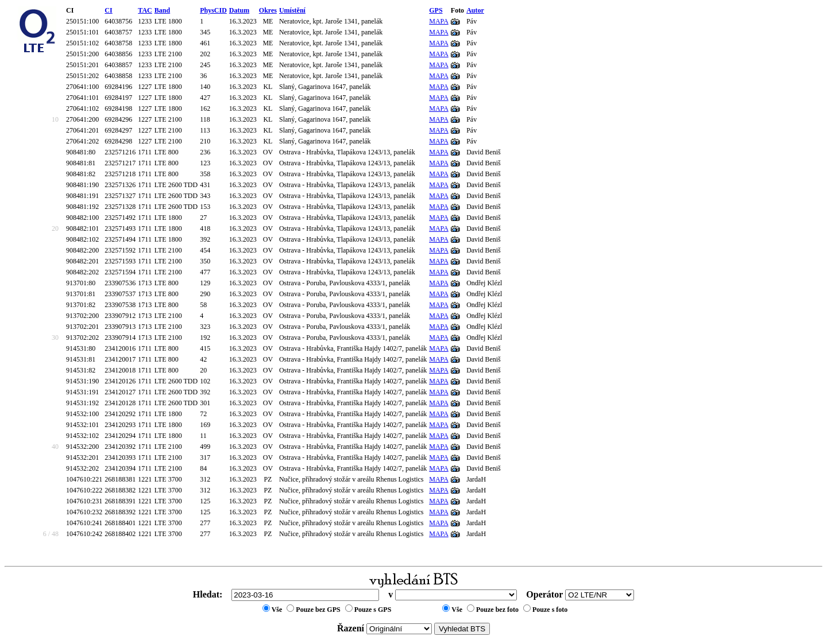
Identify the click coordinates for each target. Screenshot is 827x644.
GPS (436, 10)
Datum (239, 10)
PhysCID (213, 10)
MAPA (439, 21)
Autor (475, 10)
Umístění (292, 10)
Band (162, 10)
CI (108, 10)
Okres (268, 10)
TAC (145, 10)
